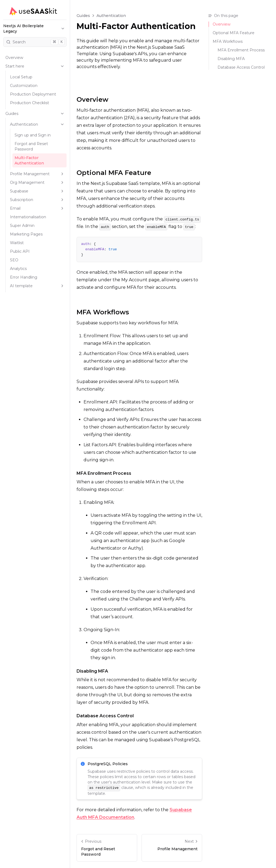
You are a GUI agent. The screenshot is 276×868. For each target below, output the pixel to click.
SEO (14, 260)
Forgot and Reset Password (31, 146)
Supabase (37, 191)
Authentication (37, 124)
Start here (35, 66)
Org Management (37, 182)
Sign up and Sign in (33, 135)
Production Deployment (33, 94)
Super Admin (22, 226)
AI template (37, 286)
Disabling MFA (92, 671)
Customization (24, 86)
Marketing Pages (26, 234)
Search (35, 42)
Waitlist (17, 243)
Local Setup (21, 77)
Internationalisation (28, 217)
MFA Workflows (103, 312)
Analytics (18, 269)
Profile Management (37, 174)
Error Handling (24, 277)
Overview (14, 58)
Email (37, 208)
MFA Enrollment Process (104, 473)
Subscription (37, 200)
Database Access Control (105, 716)
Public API (20, 251)
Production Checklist (30, 103)
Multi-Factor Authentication (29, 160)
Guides (35, 114)
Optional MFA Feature (114, 173)
